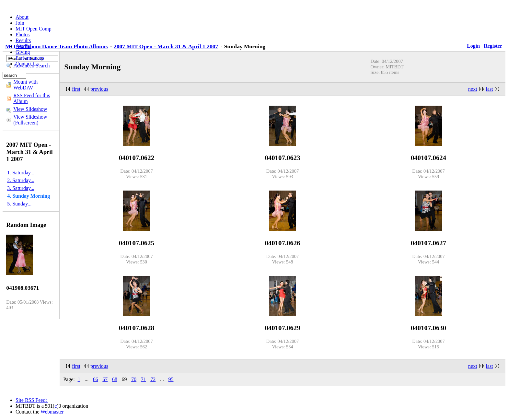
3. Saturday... (21, 188)
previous (99, 89)
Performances (30, 58)
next (473, 89)
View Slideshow (30, 109)
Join (20, 23)
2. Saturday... (21, 180)
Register (493, 46)
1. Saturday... (21, 173)
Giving (23, 52)
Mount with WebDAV (25, 85)
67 (105, 379)
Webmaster (52, 412)
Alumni (23, 46)
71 (144, 379)
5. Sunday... (19, 204)
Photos (23, 35)
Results (23, 40)
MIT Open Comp (34, 29)
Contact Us (27, 64)
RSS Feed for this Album (32, 98)
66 (96, 379)
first (76, 89)
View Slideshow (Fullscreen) (30, 120)
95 (171, 379)
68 (115, 379)
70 (134, 379)
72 (153, 379)
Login (473, 46)
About (22, 17)
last (490, 89)
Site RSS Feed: (32, 400)
